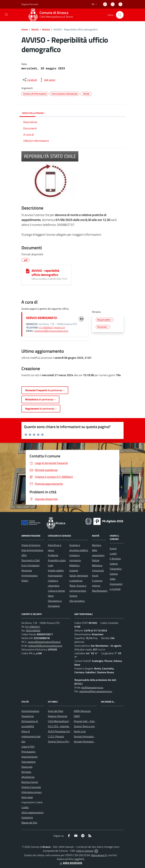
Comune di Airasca (54, 13)
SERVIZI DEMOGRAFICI (42, 318)
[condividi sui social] (30, 80)
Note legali (27, 797)
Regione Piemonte (58, 716)
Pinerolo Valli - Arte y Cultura (89, 721)
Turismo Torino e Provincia (61, 741)
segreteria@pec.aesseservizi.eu (96, 691)
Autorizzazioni (55, 575)
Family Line (80, 731)
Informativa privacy (32, 792)
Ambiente (53, 555)
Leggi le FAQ (28, 747)
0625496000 (33, 630)
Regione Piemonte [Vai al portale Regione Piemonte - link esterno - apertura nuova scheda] (30, 4)
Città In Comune (85, 851)
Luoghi (113, 553)
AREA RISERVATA (71, 863)
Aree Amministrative (32, 550)
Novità (35, 29)
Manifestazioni (100, 591)
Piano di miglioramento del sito (31, 736)
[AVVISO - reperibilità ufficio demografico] (28, 271)
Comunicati (98, 570)
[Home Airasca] (52, 15)
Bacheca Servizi (30, 782)
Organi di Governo (31, 545)
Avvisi (95, 575)
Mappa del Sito (29, 823)
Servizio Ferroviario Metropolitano (91, 736)
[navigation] (6, 15)
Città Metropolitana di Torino (56, 17)
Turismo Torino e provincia (87, 726)
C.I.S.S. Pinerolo (56, 736)
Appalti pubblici (56, 570)
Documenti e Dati (31, 560)
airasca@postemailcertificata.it (44, 642)
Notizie (46, 29)
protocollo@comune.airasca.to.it (51, 331)
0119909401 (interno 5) (52, 327)
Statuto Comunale (31, 787)
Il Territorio (115, 559)
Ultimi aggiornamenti (32, 812)
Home (25, 29)
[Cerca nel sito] (120, 15)
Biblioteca (97, 565)
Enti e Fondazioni (30, 565)
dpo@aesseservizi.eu (92, 687)
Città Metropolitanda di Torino (63, 721)
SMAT (77, 716)
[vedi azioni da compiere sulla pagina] (47, 80)
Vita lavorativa (77, 601)
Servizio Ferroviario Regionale (89, 741)
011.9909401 (33, 627)
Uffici (24, 555)
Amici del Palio (56, 711)
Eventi (113, 548)
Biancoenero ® (99, 855)
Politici (25, 581)
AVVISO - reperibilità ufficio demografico (45, 273)
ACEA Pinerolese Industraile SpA (65, 731)
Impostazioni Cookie (32, 802)
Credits (25, 807)
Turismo (73, 596)
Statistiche (27, 817)
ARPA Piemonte (82, 711)
